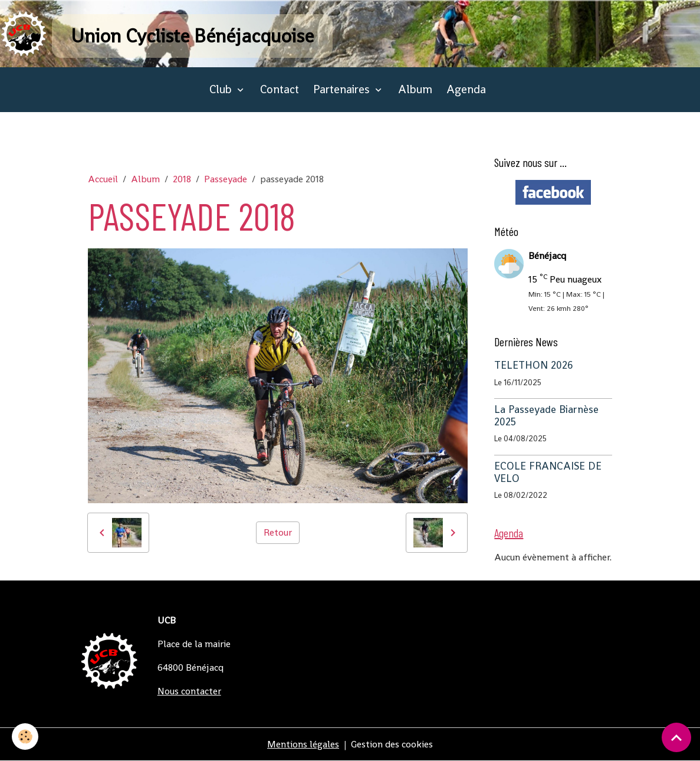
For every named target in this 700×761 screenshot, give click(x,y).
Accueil (103, 179)
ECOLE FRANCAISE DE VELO (548, 472)
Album (415, 89)
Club (222, 89)
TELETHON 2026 (534, 365)
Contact (280, 89)
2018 (182, 179)
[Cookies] (25, 737)
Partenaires (343, 89)
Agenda (466, 89)
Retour (278, 532)
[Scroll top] (676, 737)
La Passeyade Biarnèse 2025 (546, 416)
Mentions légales (303, 744)
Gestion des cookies (392, 744)
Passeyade (226, 179)
